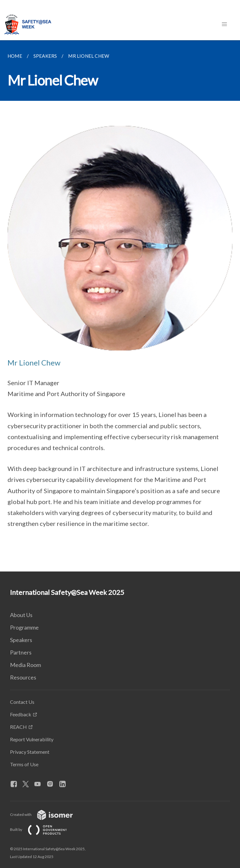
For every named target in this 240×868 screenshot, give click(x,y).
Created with (46, 814)
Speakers (21, 640)
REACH (18, 727)
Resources (23, 677)
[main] (120, 306)
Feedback (21, 714)
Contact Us (22, 702)
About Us (21, 615)
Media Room (25, 665)
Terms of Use (24, 764)
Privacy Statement (30, 752)
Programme (24, 627)
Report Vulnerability (32, 739)
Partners (21, 652)
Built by (43, 829)
